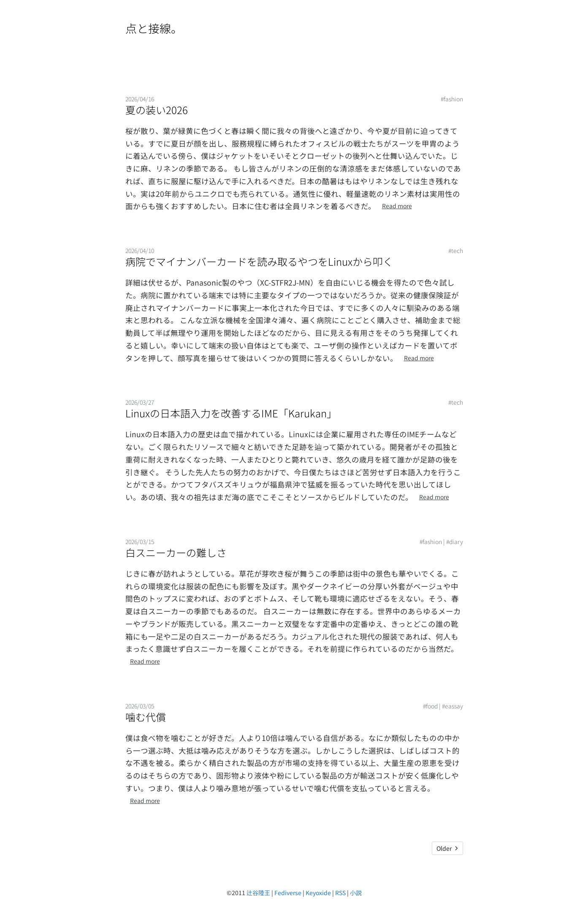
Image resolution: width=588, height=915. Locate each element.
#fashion (452, 99)
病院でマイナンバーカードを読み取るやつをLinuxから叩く (259, 261)
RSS (340, 893)
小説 (356, 893)
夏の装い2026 (157, 110)
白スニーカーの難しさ (176, 552)
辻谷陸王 (258, 893)
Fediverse (288, 893)
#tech (456, 251)
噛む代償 (146, 717)
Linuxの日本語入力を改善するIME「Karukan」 (231, 413)
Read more (397, 206)
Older (447, 848)
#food (430, 706)
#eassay (453, 706)
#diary (455, 542)
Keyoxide (318, 893)
